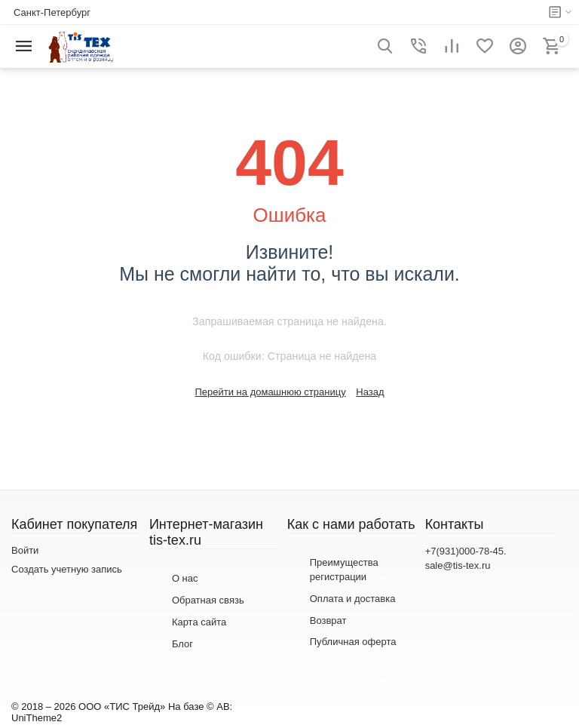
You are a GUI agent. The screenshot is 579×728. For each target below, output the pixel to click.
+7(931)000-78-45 (464, 551)
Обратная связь (208, 600)
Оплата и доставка (353, 599)
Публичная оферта (353, 642)
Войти (25, 550)
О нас (185, 578)
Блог (182, 644)
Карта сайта (199, 622)
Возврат (328, 620)
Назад (370, 392)
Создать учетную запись (67, 569)
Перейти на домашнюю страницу (270, 392)
